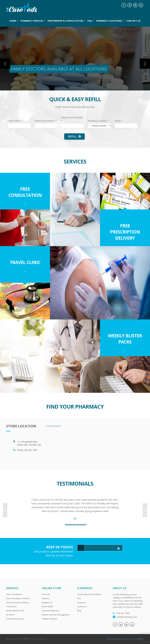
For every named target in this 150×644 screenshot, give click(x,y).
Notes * (118, 121)
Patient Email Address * (45, 121)
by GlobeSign (138, 639)
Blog (79, 611)
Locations (81, 602)
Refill (74, 136)
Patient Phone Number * (72, 119)
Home (13, 21)
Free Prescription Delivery (125, 232)
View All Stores (53, 426)
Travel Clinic (25, 262)
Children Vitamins (50, 619)
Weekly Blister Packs (125, 339)
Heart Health (47, 606)
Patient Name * (15, 121)
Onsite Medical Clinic (15, 619)
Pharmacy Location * (98, 121)
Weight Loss (47, 602)
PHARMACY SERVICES (32, 21)
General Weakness (50, 611)
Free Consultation (25, 192)
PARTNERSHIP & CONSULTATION (65, 21)
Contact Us (82, 606)
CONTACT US (133, 21)
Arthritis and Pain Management (56, 615)
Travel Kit (46, 594)
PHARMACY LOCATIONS (109, 21)
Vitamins (46, 598)
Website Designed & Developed (119, 639)
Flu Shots (10, 615)
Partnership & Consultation (89, 594)
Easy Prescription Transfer (18, 598)
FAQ (90, 21)
